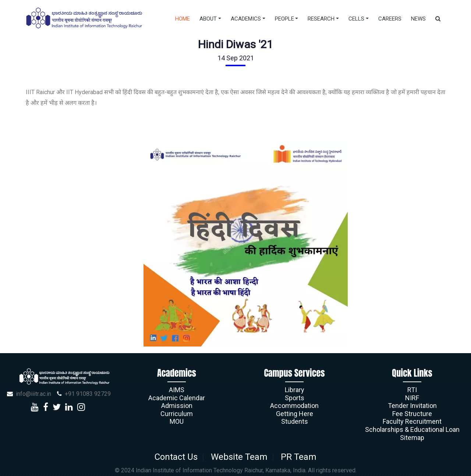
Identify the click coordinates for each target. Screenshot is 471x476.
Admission (177, 406)
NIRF (412, 398)
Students (295, 421)
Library (295, 390)
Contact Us (178, 457)
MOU (177, 421)
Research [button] (321, 19)
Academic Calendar (177, 398)
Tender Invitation (412, 406)
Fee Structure (412, 414)
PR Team (296, 457)
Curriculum (177, 414)
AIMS (177, 390)
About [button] (208, 19)
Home (183, 19)
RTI (412, 390)
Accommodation (294, 406)
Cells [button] (356, 19)
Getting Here (295, 414)
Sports (295, 398)
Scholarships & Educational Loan (412, 429)
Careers (390, 19)
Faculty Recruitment (412, 421)
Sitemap (412, 438)
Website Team (239, 457)
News (418, 19)
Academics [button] (246, 19)
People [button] (284, 19)
